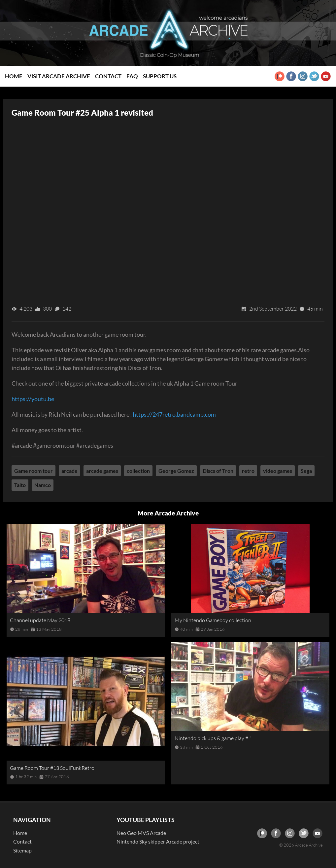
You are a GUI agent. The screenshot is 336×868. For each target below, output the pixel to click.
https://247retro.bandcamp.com (174, 414)
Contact (108, 76)
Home (14, 76)
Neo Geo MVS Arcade (141, 833)
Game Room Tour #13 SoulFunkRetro (52, 768)
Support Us (160, 76)
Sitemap (22, 850)
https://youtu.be (33, 399)
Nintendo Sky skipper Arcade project (158, 841)
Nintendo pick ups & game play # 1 (213, 738)
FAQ (132, 76)
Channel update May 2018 (40, 620)
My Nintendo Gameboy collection (213, 620)
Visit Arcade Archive (59, 76)
